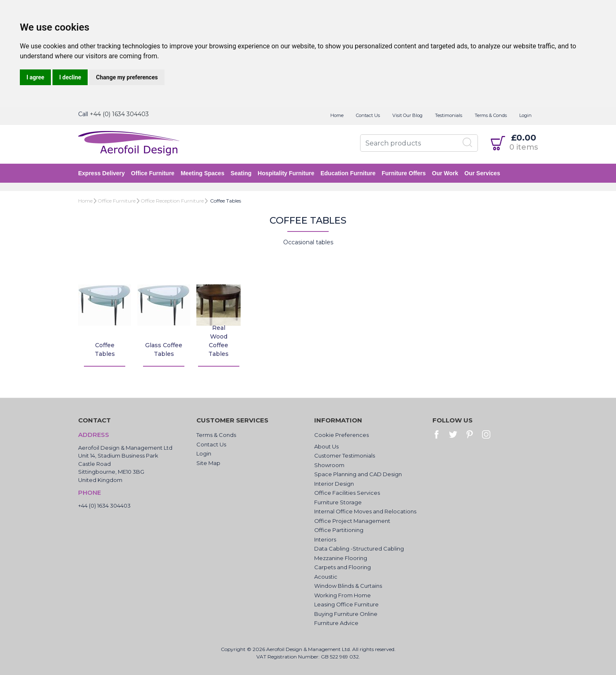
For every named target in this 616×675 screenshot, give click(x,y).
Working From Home (343, 595)
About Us (326, 446)
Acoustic (326, 577)
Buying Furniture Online (346, 614)
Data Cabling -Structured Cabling (359, 549)
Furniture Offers (404, 173)
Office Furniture (153, 173)
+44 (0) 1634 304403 (119, 114)
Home (337, 115)
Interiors (325, 539)
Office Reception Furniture (172, 201)
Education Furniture (348, 173)
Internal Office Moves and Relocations (365, 511)
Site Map (208, 463)
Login (525, 115)
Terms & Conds (491, 115)
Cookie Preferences (341, 435)
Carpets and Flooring (343, 567)
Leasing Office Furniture (346, 604)
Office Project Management (352, 521)
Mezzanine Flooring (341, 558)
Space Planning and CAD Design (358, 474)
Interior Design (334, 484)
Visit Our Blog (407, 115)
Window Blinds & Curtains (348, 586)
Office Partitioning (339, 530)
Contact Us (368, 115)
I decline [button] (70, 77)
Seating (241, 173)
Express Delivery (101, 173)
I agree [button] (35, 77)
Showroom (329, 465)
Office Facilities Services (347, 493)
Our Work (445, 173)
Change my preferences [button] (127, 77)
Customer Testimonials (345, 456)
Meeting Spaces (203, 173)
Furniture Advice (336, 623)
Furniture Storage (338, 502)
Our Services (482, 173)
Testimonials (449, 115)
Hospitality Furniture (286, 173)
